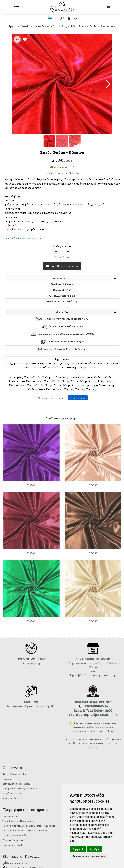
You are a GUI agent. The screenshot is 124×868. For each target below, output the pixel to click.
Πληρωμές (8, 648)
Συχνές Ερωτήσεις (12, 662)
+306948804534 (41, 747)
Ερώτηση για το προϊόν (52, 398)
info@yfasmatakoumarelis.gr (21, 751)
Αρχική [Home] (12, 26)
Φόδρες (99, 377)
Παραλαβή (75, 544)
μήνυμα (117, 608)
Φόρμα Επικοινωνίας (15, 732)
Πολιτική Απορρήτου (13, 709)
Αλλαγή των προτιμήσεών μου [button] (89, 856)
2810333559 (33, 742)
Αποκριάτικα (17, 381)
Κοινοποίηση (78, 398)
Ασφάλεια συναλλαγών (14, 704)
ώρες (46, 742)
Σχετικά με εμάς (11, 685)
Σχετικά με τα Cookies (14, 714)
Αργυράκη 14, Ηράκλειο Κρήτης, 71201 (25, 737)
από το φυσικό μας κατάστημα (99, 544)
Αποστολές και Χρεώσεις (16, 643)
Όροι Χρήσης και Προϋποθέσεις (19, 690)
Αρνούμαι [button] (95, 849)
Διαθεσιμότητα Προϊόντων (16, 653)
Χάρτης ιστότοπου (12, 667)
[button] (108, 84)
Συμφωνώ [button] (78, 849)
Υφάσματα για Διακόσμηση (97, 385)
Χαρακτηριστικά (62, 278)
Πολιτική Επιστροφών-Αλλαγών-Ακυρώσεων (26, 700)
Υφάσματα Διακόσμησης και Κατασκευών (68, 377)
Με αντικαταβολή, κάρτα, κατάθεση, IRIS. (31, 575)
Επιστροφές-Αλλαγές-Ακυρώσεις (20, 658)
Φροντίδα (62, 312)
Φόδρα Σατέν (32, 377)
